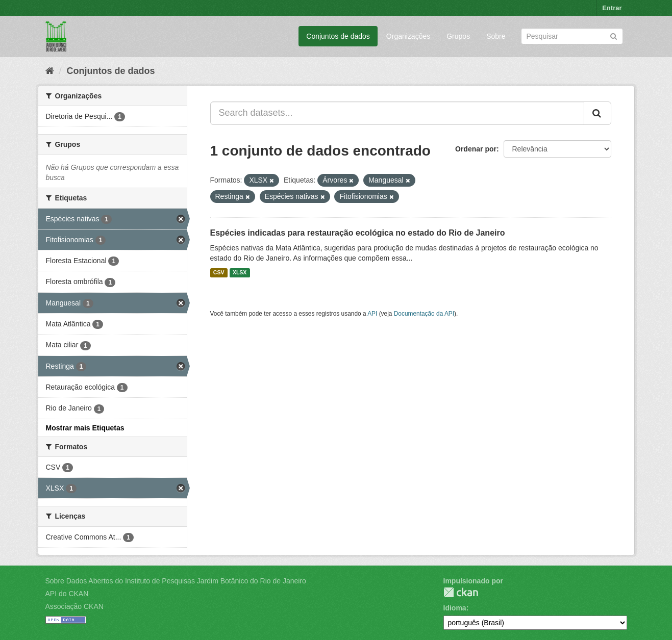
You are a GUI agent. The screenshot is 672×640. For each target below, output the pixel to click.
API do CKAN (67, 594)
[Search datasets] (572, 36)
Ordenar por (476, 149)
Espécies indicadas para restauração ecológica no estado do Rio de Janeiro (358, 233)
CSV (219, 273)
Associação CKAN (74, 606)
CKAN (461, 592)
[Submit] (614, 35)
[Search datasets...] (397, 113)
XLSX (240, 273)
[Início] (50, 71)
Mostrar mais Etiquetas (85, 428)
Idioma (455, 608)
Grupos (458, 36)
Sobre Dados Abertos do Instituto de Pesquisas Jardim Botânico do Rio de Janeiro (176, 581)
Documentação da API (424, 314)
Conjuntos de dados (338, 36)
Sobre (496, 36)
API (372, 314)
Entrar (612, 8)
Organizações (408, 36)
